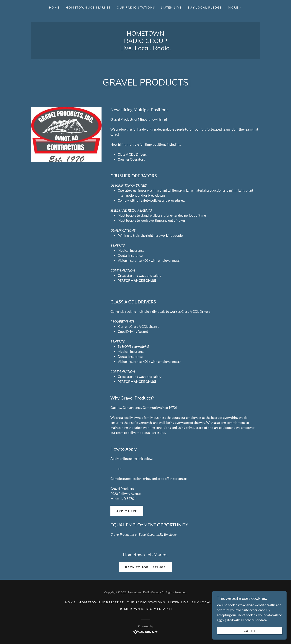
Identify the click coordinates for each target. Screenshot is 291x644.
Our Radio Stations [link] (136, 7)
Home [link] (54, 7)
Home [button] (70, 602)
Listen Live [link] (171, 7)
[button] (235, 7)
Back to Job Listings (145, 567)
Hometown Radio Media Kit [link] (145, 609)
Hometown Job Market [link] (88, 7)
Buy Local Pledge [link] (205, 7)
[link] (145, 49)
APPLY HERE (127, 511)
